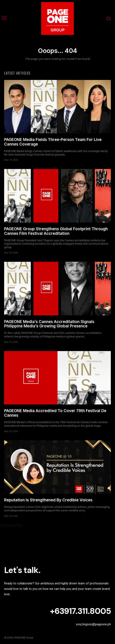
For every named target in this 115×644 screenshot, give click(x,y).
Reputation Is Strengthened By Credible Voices (48, 500)
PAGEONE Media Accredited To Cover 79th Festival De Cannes (55, 413)
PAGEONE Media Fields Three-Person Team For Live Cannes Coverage (53, 142)
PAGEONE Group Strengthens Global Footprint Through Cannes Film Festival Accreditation (56, 231)
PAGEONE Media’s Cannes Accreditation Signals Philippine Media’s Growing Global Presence (49, 324)
